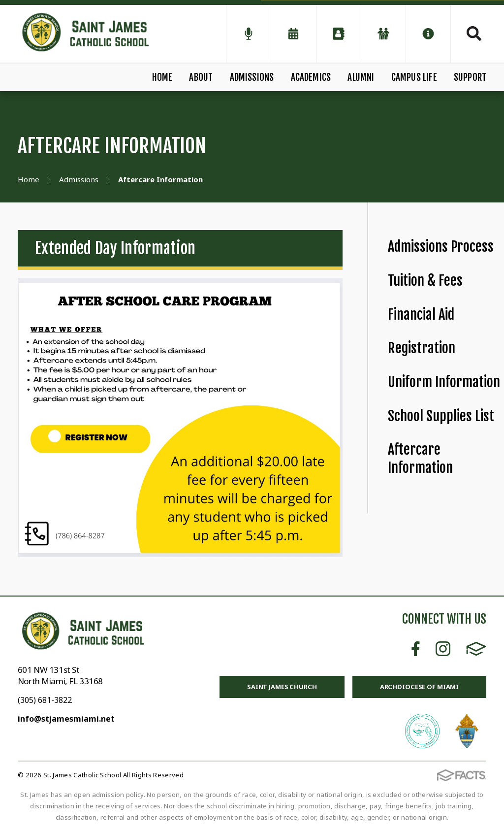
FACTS (476, 649)
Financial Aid (421, 315)
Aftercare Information (420, 459)
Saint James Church (282, 687)
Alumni (361, 77)
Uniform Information (444, 382)
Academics (311, 77)
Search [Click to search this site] (474, 33)
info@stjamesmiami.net (66, 719)
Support (470, 77)
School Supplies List (441, 416)
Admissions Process (441, 247)
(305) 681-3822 (45, 700)
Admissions (252, 77)
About (201, 77)
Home (162, 77)
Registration (422, 348)
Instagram (443, 649)
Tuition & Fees (425, 281)
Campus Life (414, 77)
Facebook (416, 649)
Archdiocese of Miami (419, 687)
